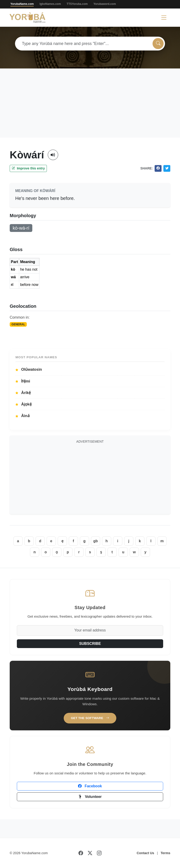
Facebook (90, 786)
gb (96, 541)
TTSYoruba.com (77, 4)
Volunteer (90, 797)
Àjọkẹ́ (24, 404)
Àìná (22, 416)
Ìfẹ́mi (23, 381)
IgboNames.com (50, 4)
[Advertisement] (90, 103)
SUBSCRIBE (90, 644)
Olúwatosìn (29, 369)
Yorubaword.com (105, 4)
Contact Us (145, 853)
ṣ (101, 552)
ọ (57, 552)
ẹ (62, 541)
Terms (165, 853)
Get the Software (90, 718)
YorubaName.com (22, 4)
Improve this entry (28, 168)
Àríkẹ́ (23, 393)
